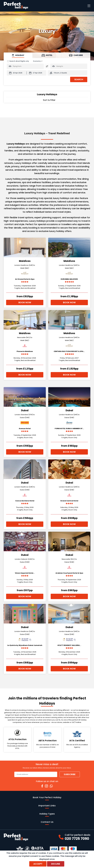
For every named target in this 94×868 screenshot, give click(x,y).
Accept (38, 864)
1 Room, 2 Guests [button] (60, 73)
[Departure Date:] (17, 73)
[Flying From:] (25, 66)
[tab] (18, 55)
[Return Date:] (37, 73)
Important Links (47, 806)
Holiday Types (47, 814)
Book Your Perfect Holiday (47, 798)
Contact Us (47, 823)
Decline (56, 864)
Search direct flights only (19, 61)
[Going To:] (69, 66)
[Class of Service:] (38, 61)
